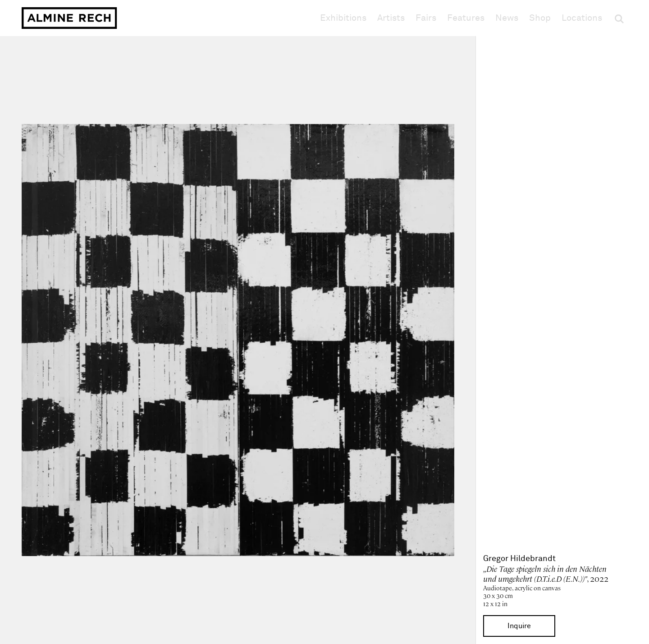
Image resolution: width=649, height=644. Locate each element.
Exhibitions (343, 18)
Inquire (519, 626)
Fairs (426, 18)
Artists (391, 18)
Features (466, 18)
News (507, 18)
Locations (582, 18)
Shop (540, 18)
